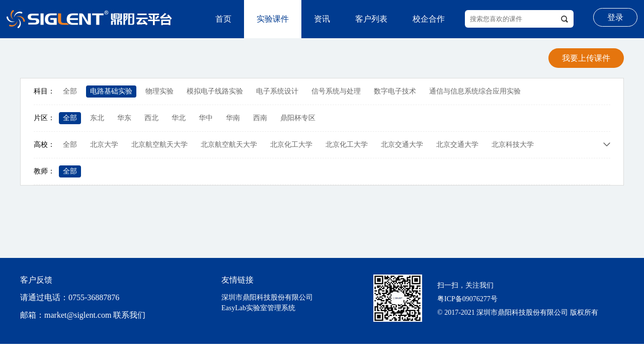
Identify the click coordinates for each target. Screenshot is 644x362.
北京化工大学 (291, 145)
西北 (151, 118)
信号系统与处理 (336, 91)
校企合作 (429, 19)
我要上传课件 (586, 58)
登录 (615, 17)
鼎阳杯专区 (298, 118)
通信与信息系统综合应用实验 (475, 91)
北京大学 (104, 145)
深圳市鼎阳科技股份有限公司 (267, 297)
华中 (206, 118)
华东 (124, 118)
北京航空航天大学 (159, 145)
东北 (97, 118)
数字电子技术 (395, 91)
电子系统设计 (277, 91)
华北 (179, 118)
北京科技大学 (513, 145)
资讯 (322, 19)
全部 (70, 91)
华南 (233, 118)
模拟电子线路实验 (215, 91)
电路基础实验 (111, 91)
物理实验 (159, 91)
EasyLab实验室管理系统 (258, 308)
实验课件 (273, 19)
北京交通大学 (402, 145)
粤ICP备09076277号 (467, 299)
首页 (223, 19)
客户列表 (371, 19)
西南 (260, 118)
